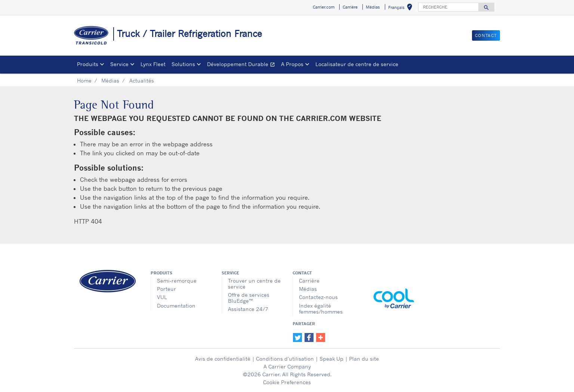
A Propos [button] (292, 64)
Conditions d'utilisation (285, 359)
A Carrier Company (287, 366)
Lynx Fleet (153, 64)
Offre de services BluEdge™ (249, 298)
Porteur (166, 289)
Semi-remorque (177, 281)
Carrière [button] (350, 7)
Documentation (176, 306)
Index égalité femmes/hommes (321, 309)
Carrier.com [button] (324, 7)
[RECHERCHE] (448, 7)
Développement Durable (243, 65)
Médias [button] (373, 7)
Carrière (309, 281)
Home (84, 80)
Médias (110, 80)
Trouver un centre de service (254, 284)
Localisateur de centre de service (357, 64)
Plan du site (364, 359)
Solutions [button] (183, 64)
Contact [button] (486, 35)
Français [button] (402, 8)
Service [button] (119, 64)
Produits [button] (88, 64)
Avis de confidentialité (223, 359)
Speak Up (331, 359)
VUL (162, 297)
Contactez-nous (318, 297)
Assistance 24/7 (248, 309)
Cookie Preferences (287, 382)
